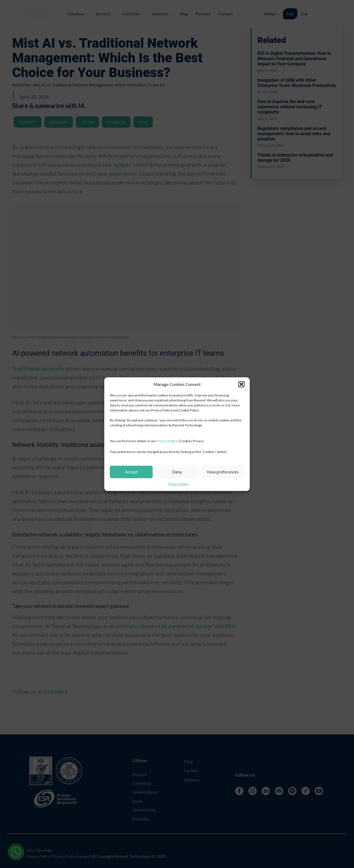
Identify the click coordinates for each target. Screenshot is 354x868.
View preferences (223, 472)
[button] (241, 384)
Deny (177, 472)
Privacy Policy (179, 484)
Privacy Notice (167, 441)
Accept (131, 472)
